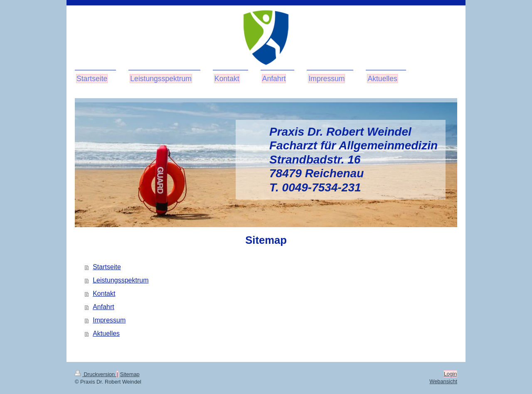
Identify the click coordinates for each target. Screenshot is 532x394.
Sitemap (130, 374)
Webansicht (443, 381)
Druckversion (96, 374)
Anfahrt (103, 307)
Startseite (107, 267)
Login (450, 374)
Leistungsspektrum (121, 280)
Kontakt (104, 294)
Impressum (109, 320)
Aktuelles (106, 333)
